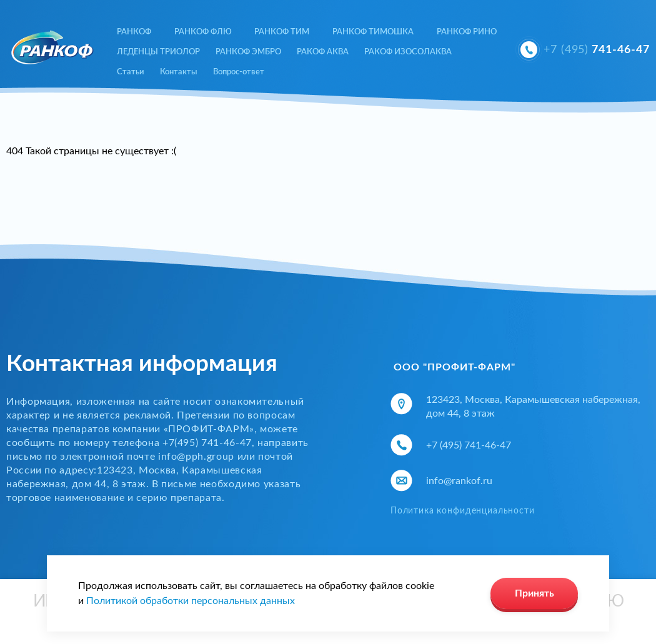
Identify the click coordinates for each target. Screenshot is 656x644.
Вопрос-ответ (239, 72)
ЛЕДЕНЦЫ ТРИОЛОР (158, 52)
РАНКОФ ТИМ (282, 32)
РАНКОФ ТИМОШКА (373, 32)
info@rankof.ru (459, 481)
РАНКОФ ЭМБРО (248, 52)
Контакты (179, 72)
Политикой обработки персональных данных (191, 601)
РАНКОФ (134, 32)
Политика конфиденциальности (463, 511)
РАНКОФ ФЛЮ (203, 32)
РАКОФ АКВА (323, 52)
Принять (534, 593)
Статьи (131, 72)
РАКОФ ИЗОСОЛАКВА (408, 52)
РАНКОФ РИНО (467, 32)
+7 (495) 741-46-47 (469, 445)
